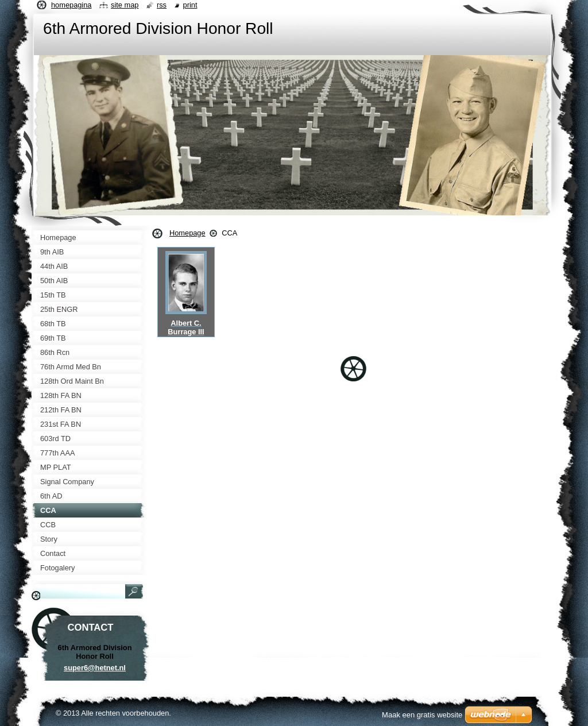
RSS (162, 5)
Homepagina (71, 5)
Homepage (187, 233)
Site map (125, 5)
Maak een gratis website (422, 715)
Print (190, 5)
